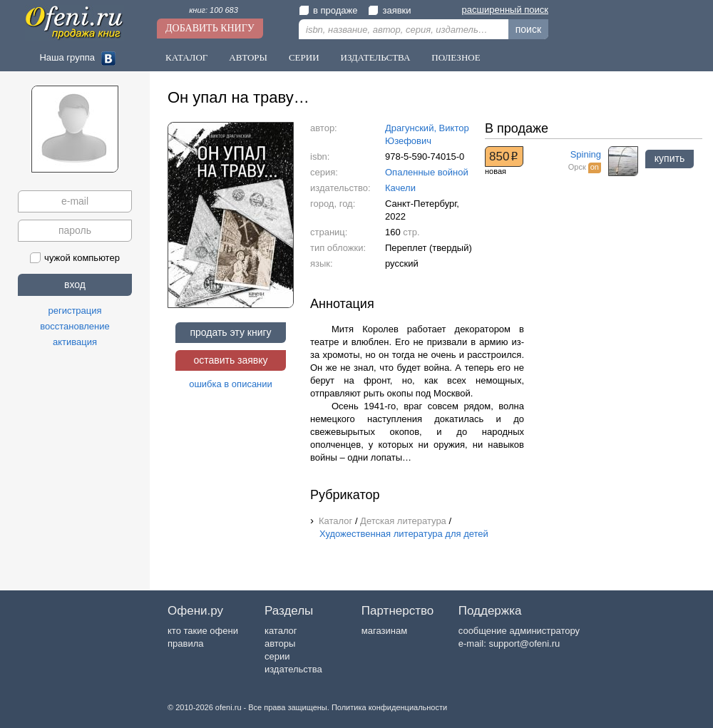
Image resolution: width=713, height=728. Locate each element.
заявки (389, 10)
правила (185, 644)
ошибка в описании (231, 384)
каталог (281, 631)
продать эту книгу (230, 332)
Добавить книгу (210, 28)
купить (670, 158)
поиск (528, 29)
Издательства (376, 57)
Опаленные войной (427, 172)
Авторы (248, 57)
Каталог (186, 57)
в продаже (328, 10)
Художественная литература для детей (404, 534)
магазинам (384, 631)
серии (277, 656)
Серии (304, 57)
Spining (586, 154)
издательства (293, 669)
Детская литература (403, 521)
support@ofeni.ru (524, 644)
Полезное (456, 57)
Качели (400, 188)
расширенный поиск (505, 10)
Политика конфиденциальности (389, 707)
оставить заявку (230, 360)
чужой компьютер (75, 258)
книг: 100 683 (214, 10)
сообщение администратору (519, 631)
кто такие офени (203, 631)
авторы (280, 644)
